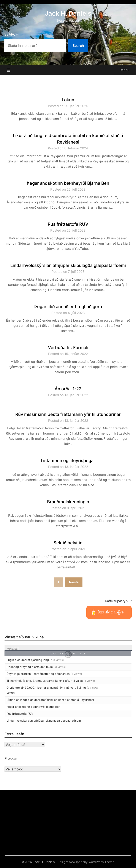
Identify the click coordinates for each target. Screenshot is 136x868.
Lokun (68, 100)
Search (11, 34)
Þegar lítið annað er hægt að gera (68, 307)
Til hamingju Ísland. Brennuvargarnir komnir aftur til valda (45, 681)
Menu (125, 70)
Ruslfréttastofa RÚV (68, 224)
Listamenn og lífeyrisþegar (68, 461)
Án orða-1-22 (68, 389)
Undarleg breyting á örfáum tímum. (30, 667)
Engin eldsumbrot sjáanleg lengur (29, 660)
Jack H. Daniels (68, 13)
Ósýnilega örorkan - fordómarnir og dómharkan (38, 674)
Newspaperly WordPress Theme (92, 862)
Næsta (74, 582)
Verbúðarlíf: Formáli (68, 348)
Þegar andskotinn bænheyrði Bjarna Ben (68, 183)
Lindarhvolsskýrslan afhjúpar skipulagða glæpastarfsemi (68, 265)
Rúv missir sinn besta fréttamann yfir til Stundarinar (68, 414)
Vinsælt (13, 649)
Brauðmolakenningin (68, 502)
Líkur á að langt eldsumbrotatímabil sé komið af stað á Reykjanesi (50, 700)
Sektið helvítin (68, 543)
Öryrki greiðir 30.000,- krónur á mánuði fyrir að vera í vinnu (46, 688)
